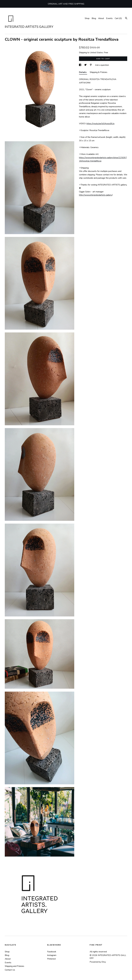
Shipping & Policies (99, 72)
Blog (94, 18)
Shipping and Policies (14, 966)
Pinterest (51, 959)
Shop (87, 18)
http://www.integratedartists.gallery (96, 195)
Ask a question (102, 65)
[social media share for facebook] (80, 65)
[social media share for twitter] (86, 65)
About (101, 18)
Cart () (118, 18)
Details (83, 72)
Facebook (52, 952)
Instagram (52, 955)
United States (96, 53)
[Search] (126, 19)
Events (109, 18)
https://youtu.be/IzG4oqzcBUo (100, 124)
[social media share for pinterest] (91, 65)
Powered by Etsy (98, 962)
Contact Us (10, 970)
